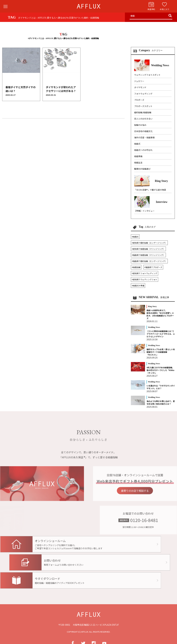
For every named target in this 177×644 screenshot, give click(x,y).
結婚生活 (138, 163)
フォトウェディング (143, 94)
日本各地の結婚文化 (143, 131)
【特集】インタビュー (144, 211)
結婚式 (137, 144)
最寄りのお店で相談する (143, 491)
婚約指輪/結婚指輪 (143, 112)
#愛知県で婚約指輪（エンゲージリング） (149, 243)
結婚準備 (138, 156)
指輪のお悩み (140, 125)
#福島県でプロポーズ (153, 267)
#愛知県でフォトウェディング (145, 273)
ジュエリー (139, 81)
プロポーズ (139, 100)
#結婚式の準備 (138, 285)
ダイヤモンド (140, 87)
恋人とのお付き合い (143, 119)
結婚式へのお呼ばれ (143, 150)
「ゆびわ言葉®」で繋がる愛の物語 (150, 190)
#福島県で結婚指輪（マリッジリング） (148, 255)
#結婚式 (135, 237)
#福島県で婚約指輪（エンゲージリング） (149, 261)
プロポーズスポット (143, 106)
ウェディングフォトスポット (147, 75)
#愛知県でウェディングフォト (145, 279)
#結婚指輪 (136, 267)
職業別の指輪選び (142, 169)
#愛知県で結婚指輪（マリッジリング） (148, 249)
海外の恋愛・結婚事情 (144, 137)
